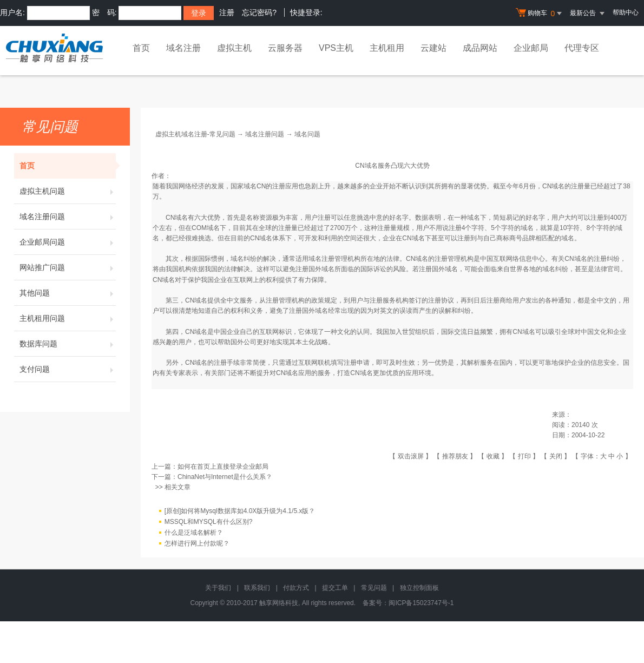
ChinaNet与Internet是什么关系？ (225, 477)
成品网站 (480, 48)
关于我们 (218, 588)
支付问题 (68, 369)
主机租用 (387, 48)
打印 (524, 456)
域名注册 (183, 48)
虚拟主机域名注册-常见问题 (195, 134)
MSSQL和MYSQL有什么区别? (209, 522)
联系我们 (257, 588)
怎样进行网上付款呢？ (197, 543)
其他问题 (68, 293)
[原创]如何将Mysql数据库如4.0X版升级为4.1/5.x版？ (240, 511)
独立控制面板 (419, 588)
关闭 (556, 456)
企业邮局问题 (68, 242)
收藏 (493, 456)
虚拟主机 (234, 48)
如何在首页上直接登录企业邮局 (223, 467)
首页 (141, 48)
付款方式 (296, 588)
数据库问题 (68, 344)
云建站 (433, 48)
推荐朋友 (455, 456)
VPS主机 (336, 48)
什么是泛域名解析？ (194, 533)
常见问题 (374, 588)
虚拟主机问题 (68, 191)
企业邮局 (531, 48)
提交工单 (335, 588)
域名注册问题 (68, 216)
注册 (227, 12)
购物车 (540, 14)
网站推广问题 (68, 267)
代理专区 (582, 48)
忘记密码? (259, 12)
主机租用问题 (68, 318)
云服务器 (285, 48)
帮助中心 (626, 12)
